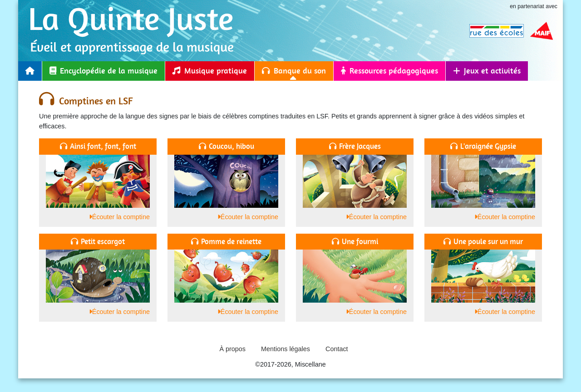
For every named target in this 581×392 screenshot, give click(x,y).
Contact (337, 349)
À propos (232, 349)
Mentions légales (286, 349)
